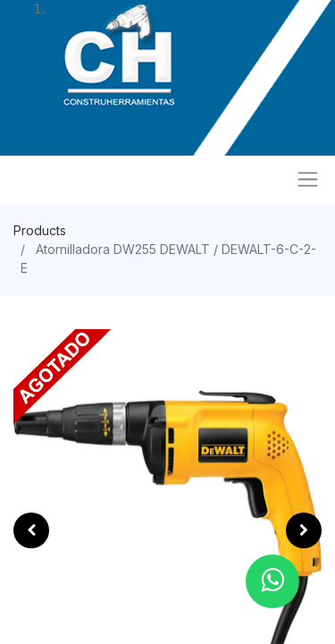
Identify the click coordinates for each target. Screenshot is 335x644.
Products (40, 230)
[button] (31, 530)
